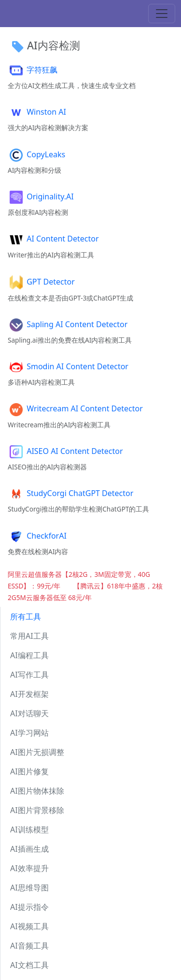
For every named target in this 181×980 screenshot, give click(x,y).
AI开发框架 (29, 694)
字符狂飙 (33, 70)
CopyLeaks (36, 154)
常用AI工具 (29, 636)
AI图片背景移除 (37, 810)
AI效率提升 (29, 868)
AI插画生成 (29, 849)
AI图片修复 (29, 771)
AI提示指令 (29, 907)
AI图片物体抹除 (37, 791)
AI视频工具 (29, 926)
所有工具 (26, 617)
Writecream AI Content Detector (75, 408)
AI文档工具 (29, 965)
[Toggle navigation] (162, 14)
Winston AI (37, 112)
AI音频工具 (29, 946)
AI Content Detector (53, 239)
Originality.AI (41, 196)
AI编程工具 (29, 655)
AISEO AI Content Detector (65, 451)
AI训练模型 (29, 829)
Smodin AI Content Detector (68, 366)
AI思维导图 (29, 888)
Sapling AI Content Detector (68, 324)
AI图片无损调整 (37, 752)
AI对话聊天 (29, 713)
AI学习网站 (29, 733)
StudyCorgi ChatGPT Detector (70, 493)
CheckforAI (37, 536)
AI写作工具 (29, 675)
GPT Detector (41, 282)
